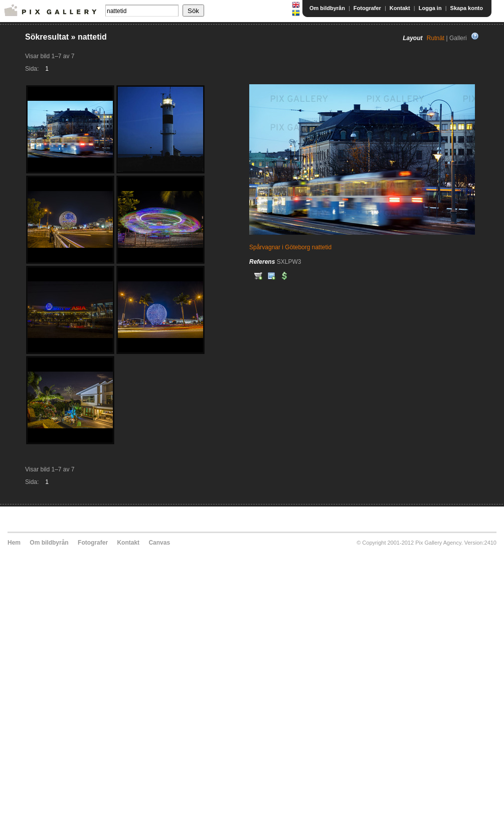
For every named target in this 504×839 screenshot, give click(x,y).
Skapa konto (467, 8)
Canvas (159, 543)
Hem (14, 543)
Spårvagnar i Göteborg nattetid (290, 247)
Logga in (430, 8)
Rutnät (436, 38)
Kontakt (400, 8)
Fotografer (367, 8)
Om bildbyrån (327, 8)
